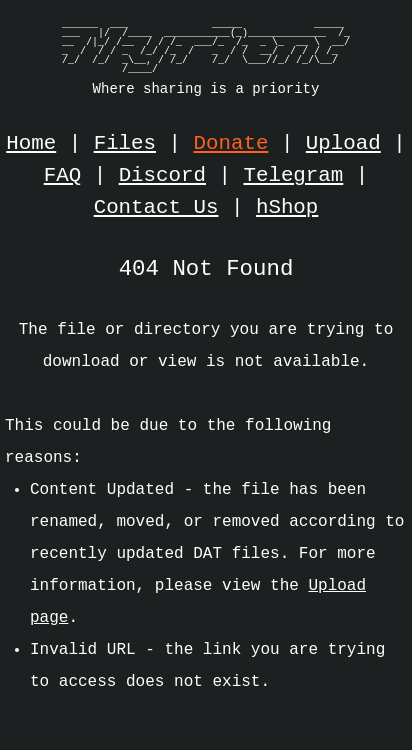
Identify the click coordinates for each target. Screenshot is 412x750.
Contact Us (156, 208)
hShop (287, 208)
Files (125, 144)
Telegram (293, 176)
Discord (162, 176)
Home (31, 144)
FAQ (62, 176)
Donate (231, 144)
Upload (343, 144)
